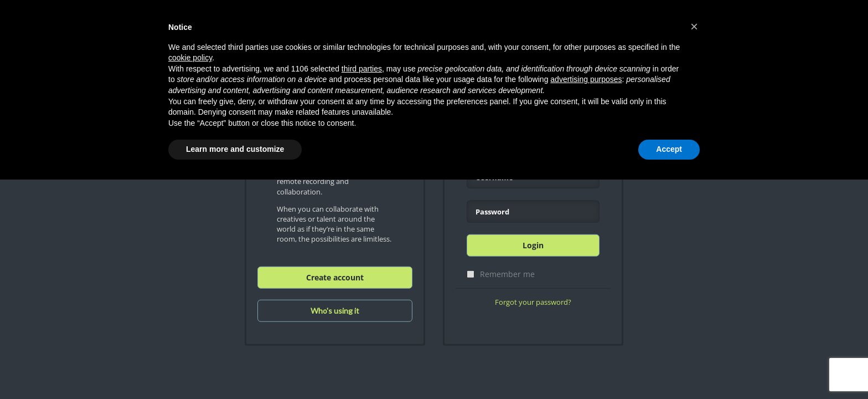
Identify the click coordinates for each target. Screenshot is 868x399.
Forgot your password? (533, 302)
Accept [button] (669, 149)
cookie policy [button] (190, 58)
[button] (694, 27)
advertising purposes (586, 79)
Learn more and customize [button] (235, 149)
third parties (362, 69)
